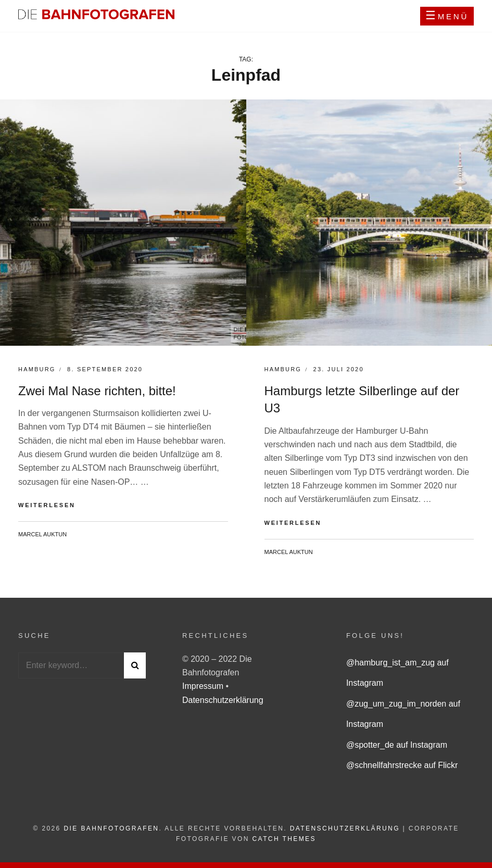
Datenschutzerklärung (223, 700)
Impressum (204, 686)
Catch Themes (284, 839)
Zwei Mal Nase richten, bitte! (97, 391)
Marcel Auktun (42, 534)
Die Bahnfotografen (111, 828)
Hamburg (37, 369)
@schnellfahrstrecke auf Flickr (402, 765)
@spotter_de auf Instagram (397, 745)
